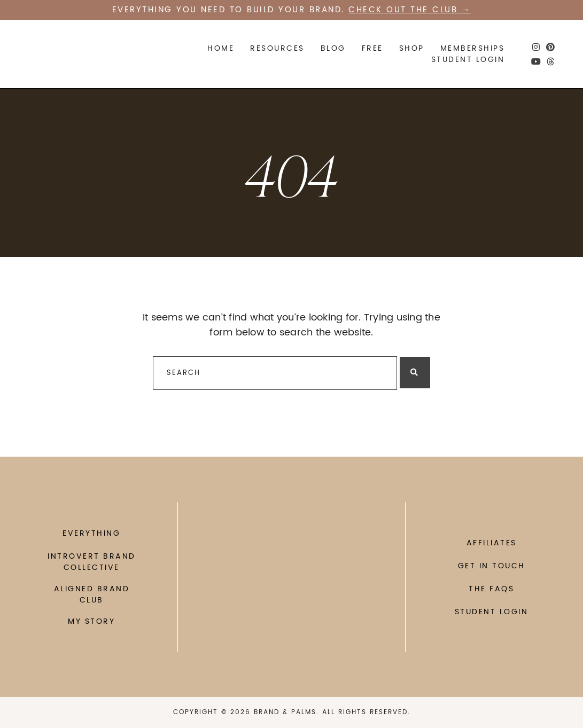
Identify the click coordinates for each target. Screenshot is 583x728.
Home (221, 48)
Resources (277, 48)
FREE (372, 48)
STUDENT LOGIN (468, 60)
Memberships (473, 48)
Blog (333, 48)
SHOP (412, 48)
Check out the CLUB (403, 10)
